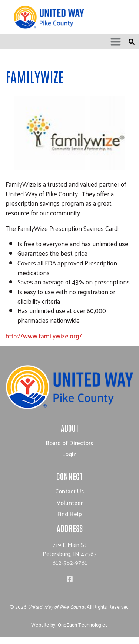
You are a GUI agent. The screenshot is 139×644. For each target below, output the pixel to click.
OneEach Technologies (83, 625)
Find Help (70, 514)
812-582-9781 (70, 562)
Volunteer (70, 503)
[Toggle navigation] (116, 42)
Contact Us (69, 491)
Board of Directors (69, 443)
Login (69, 454)
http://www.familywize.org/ (44, 336)
